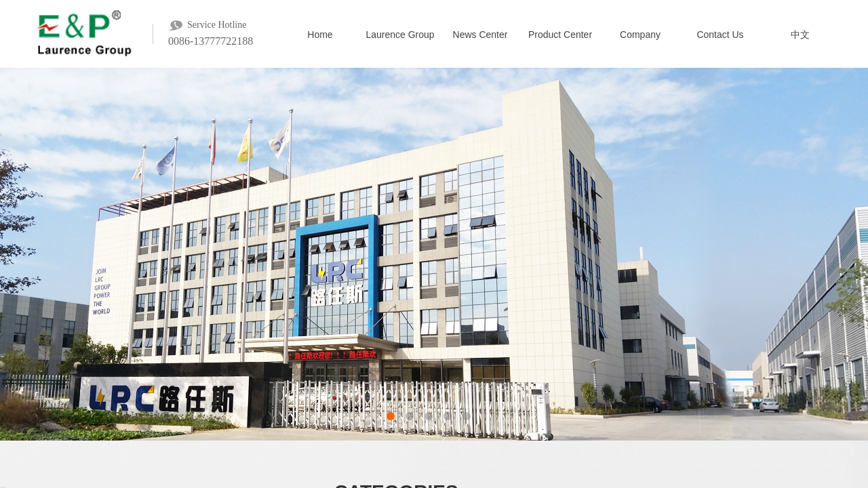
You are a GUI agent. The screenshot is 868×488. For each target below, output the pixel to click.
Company (640, 35)
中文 (800, 35)
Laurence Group (400, 35)
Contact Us (720, 35)
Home (320, 35)
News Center (480, 35)
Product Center (560, 35)
